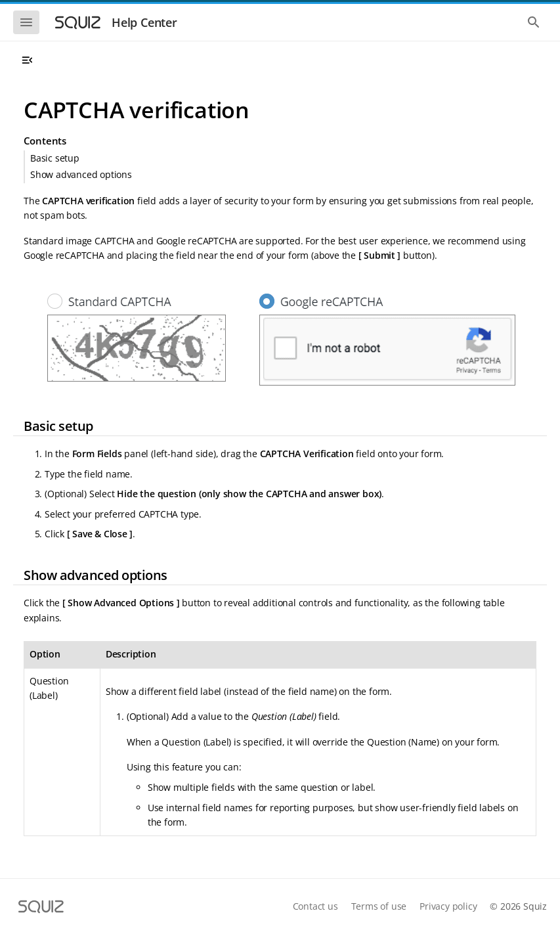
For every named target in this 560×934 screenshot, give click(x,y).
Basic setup (55, 158)
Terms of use (379, 906)
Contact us (315, 906)
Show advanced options (81, 174)
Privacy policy (448, 906)
